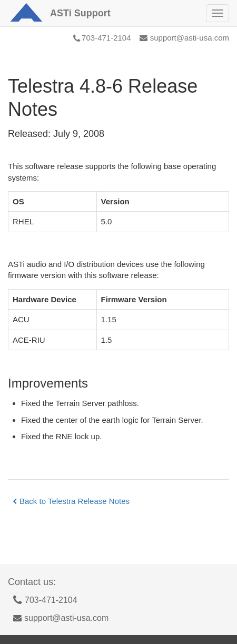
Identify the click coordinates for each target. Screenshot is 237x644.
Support (80, 13)
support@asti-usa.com (184, 38)
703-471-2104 (102, 38)
